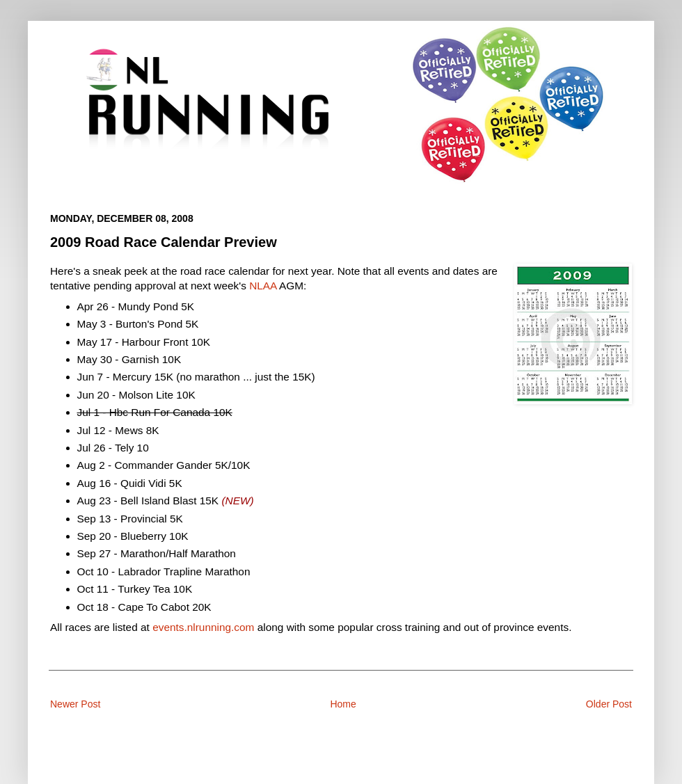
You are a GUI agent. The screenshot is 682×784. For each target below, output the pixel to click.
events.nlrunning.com (203, 627)
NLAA (263, 286)
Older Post (609, 704)
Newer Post (75, 704)
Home (343, 704)
